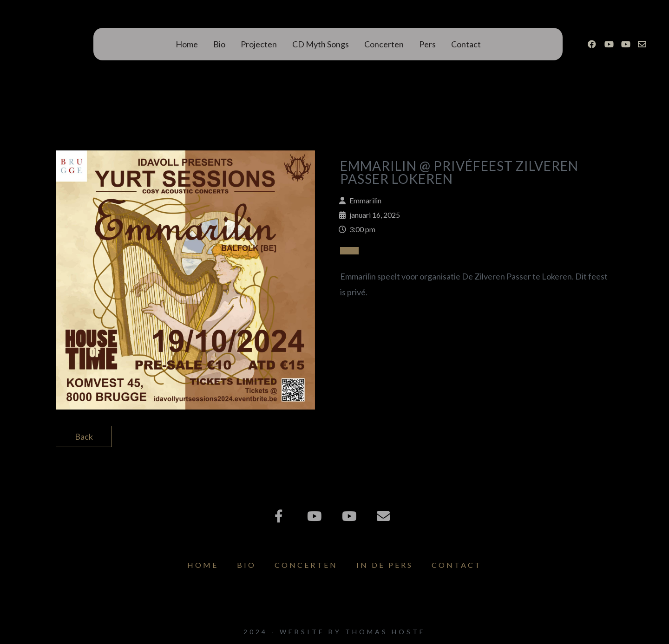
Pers (427, 44)
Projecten (259, 44)
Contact (466, 44)
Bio (219, 44)
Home (187, 44)
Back (84, 436)
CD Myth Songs (321, 44)
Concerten (384, 44)
